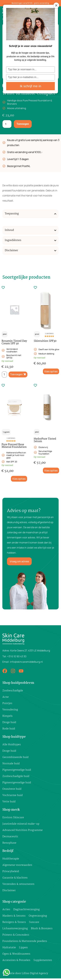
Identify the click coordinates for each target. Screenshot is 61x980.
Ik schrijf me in (30, 86)
